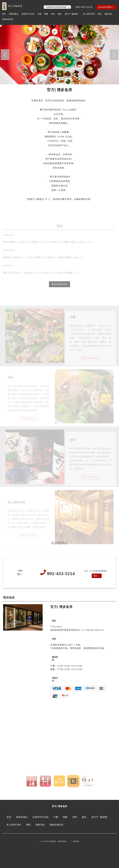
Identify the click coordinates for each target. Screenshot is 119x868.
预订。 (97, 576)
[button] (5, 55)
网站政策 (76, 841)
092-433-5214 (84, 7)
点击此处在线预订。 (106, 7)
